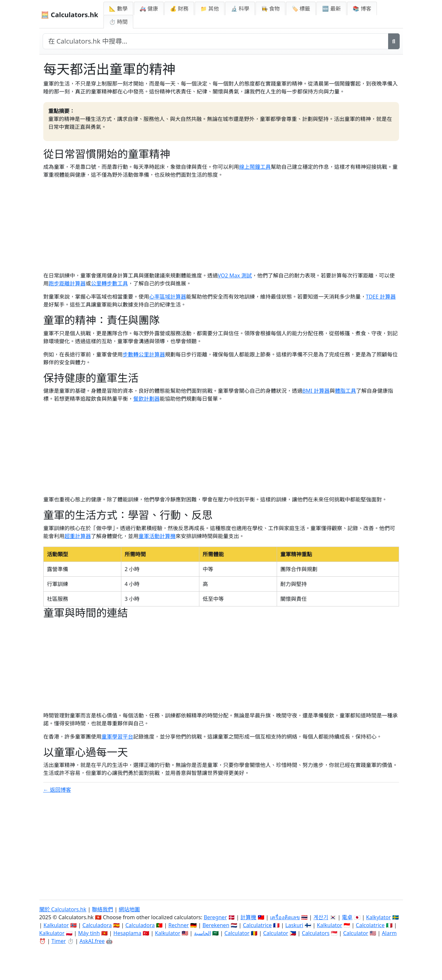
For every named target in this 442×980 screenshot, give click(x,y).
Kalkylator (378, 917)
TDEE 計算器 (381, 297)
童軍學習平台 (117, 737)
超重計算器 (78, 536)
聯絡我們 (102, 909)
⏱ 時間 (118, 22)
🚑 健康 (149, 9)
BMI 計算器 (316, 391)
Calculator (237, 933)
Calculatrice (257, 925)
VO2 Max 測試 (235, 275)
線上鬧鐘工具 (255, 167)
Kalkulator (56, 925)
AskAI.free (92, 941)
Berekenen (216, 925)
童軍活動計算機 (157, 536)
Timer (59, 941)
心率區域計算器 (168, 297)
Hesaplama (127, 933)
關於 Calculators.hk (63, 909)
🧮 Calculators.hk (70, 15)
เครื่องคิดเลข (285, 917)
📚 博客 (362, 9)
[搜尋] (394, 41)
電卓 (347, 917)
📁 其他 (210, 9)
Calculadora (97, 925)
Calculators (316, 933)
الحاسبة (202, 933)
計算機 (248, 917)
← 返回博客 (57, 790)
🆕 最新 (331, 9)
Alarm (389, 933)
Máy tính (89, 933)
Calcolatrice (370, 925)
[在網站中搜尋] (216, 41)
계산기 (321, 917)
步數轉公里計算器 (144, 354)
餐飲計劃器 (146, 399)
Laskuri (294, 925)
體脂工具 (345, 391)
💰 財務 (179, 9)
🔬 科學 (240, 9)
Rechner (179, 925)
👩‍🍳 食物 (270, 9)
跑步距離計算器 (67, 283)
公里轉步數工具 (109, 283)
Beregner (215, 917)
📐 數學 (118, 9)
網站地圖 (129, 909)
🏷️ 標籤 (301, 9)
